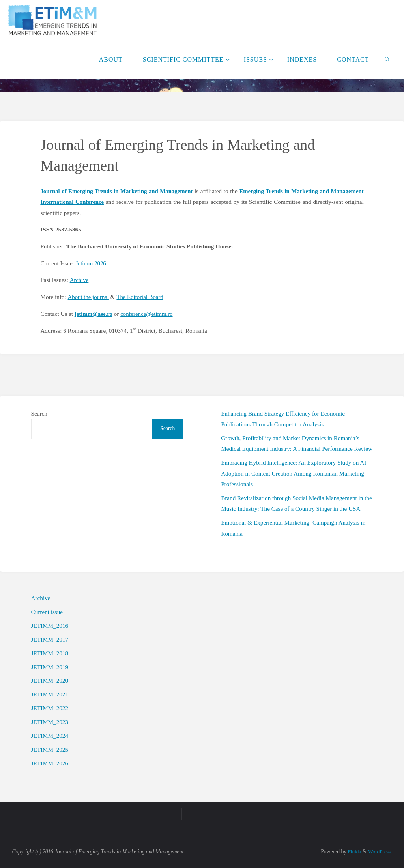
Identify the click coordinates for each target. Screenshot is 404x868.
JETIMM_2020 (50, 680)
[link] (388, 59)
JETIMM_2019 (50, 666)
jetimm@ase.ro (94, 313)
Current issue (47, 611)
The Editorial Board (141, 296)
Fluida (353, 851)
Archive (79, 280)
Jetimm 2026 (91, 263)
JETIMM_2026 (50, 763)
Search (39, 413)
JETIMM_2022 (50, 708)
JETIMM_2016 (50, 625)
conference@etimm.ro (148, 313)
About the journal (89, 296)
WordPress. (380, 851)
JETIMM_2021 (50, 694)
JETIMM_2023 (50, 721)
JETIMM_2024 (50, 735)
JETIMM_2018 (50, 652)
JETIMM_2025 (50, 749)
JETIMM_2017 (50, 639)
